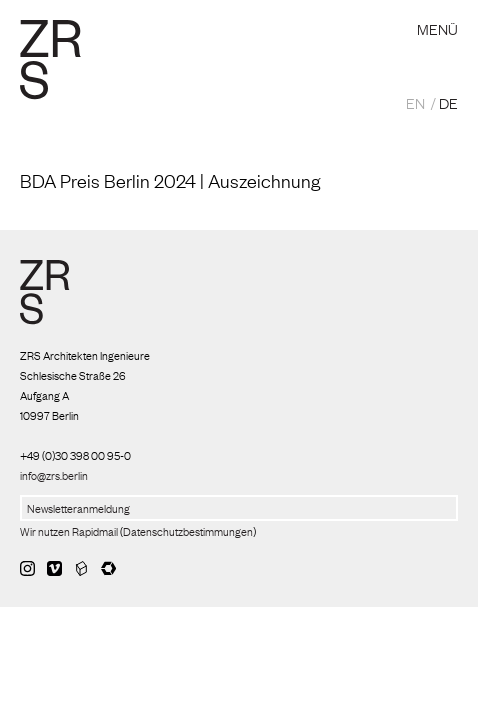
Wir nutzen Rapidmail (69, 531)
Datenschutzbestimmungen (188, 531)
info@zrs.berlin (54, 475)
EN (415, 102)
